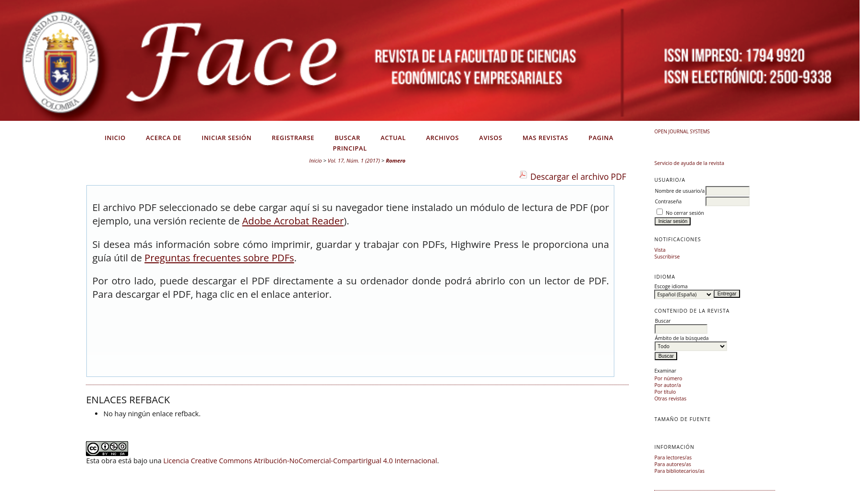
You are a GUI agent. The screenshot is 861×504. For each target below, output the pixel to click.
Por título (665, 392)
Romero (396, 160)
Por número (668, 378)
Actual (393, 138)
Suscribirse (667, 257)
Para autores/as (672, 464)
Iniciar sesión (227, 138)
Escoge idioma (671, 286)
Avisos (490, 138)
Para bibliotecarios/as (679, 471)
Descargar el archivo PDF (578, 177)
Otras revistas (670, 399)
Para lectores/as (673, 457)
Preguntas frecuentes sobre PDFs (219, 258)
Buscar (347, 138)
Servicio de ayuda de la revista (689, 163)
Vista (660, 250)
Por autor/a (667, 385)
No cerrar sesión (685, 213)
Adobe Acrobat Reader (293, 221)
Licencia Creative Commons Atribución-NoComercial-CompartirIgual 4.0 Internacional (300, 461)
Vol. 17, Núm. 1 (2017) (354, 160)
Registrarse (293, 138)
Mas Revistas (545, 138)
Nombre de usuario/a (680, 191)
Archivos (442, 138)
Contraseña (668, 201)
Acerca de (164, 138)
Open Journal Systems (682, 131)
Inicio (115, 138)
